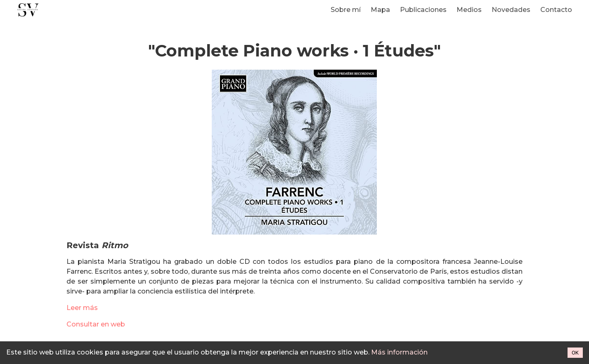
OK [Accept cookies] (575, 353)
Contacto (556, 10)
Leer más (82, 308)
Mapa (380, 10)
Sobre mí (346, 10)
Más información (399, 352)
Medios (469, 10)
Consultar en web (96, 324)
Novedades (511, 10)
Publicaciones (423, 10)
